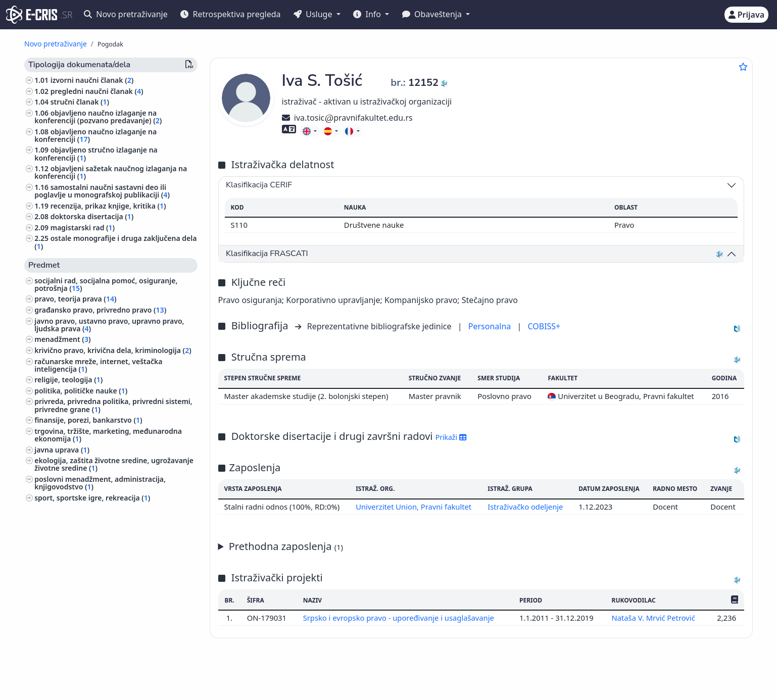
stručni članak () (80, 102)
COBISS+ (544, 326)
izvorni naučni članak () (92, 80)
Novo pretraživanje (126, 14)
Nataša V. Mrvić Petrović (654, 618)
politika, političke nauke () (81, 391)
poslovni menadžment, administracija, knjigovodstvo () (100, 483)
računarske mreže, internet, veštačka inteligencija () (98, 365)
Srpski (363, 677)
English (412, 677)
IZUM (90, 676)
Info (368, 14)
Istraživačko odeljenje (525, 507)
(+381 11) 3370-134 (610, 676)
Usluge (314, 14)
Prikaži (451, 437)
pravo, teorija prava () (75, 299)
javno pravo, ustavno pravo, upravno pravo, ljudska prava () (109, 325)
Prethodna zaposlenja (286, 546)
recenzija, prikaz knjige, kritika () (108, 206)
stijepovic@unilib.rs (686, 676)
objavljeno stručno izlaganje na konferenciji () (96, 154)
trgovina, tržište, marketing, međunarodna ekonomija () (108, 435)
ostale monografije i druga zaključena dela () (115, 242)
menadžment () (62, 339)
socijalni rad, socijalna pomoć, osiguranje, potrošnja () (106, 284)
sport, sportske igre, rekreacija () (92, 498)
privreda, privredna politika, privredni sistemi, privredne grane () (113, 405)
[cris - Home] (32, 15)
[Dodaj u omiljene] (743, 67)
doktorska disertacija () (92, 216)
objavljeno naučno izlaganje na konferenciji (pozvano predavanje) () (98, 117)
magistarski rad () (83, 228)
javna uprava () (62, 450)
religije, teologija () (68, 380)
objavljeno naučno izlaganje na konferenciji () (95, 135)
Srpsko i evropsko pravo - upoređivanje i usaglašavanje (399, 618)
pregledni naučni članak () (97, 91)
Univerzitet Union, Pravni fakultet (414, 507)
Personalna (491, 326)
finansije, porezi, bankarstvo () (88, 420)
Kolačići (130, 687)
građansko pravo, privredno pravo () (100, 310)
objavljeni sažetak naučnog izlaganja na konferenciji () (111, 172)
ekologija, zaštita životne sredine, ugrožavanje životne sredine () (114, 464)
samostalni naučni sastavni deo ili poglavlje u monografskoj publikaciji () (102, 191)
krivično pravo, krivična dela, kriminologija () (113, 350)
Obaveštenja (433, 14)
